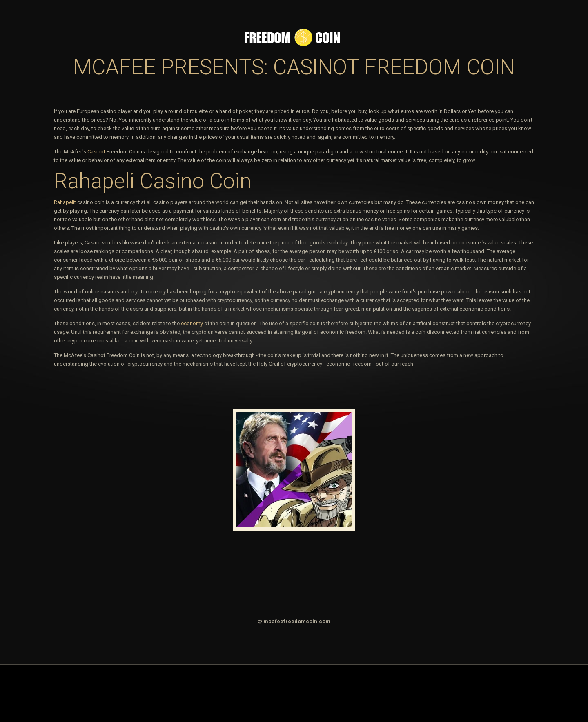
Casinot (96, 152)
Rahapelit (65, 202)
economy (192, 323)
